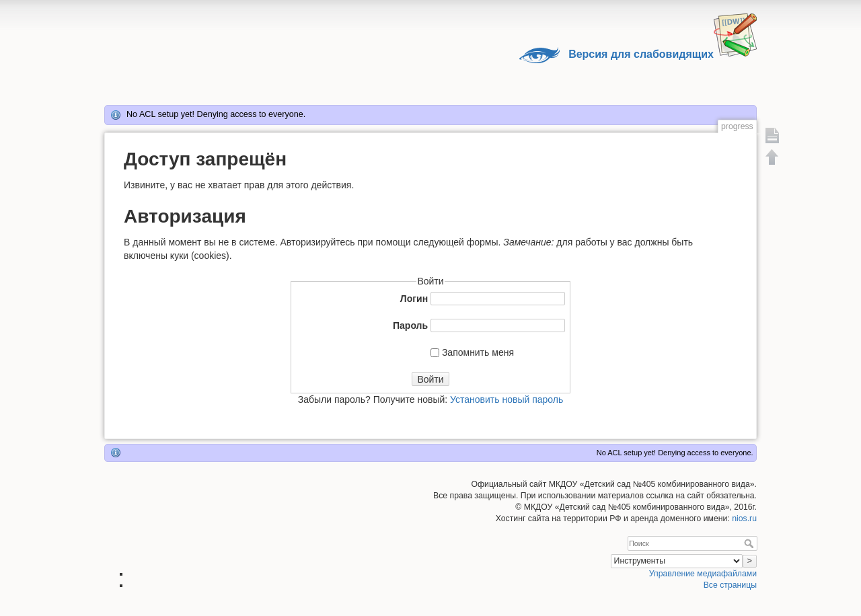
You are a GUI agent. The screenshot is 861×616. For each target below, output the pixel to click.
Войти (430, 379)
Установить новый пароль (507, 399)
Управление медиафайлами (703, 574)
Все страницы (730, 585)
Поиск (750, 543)
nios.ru (744, 518)
